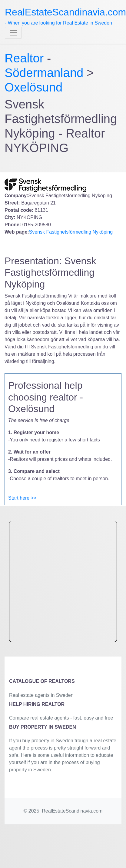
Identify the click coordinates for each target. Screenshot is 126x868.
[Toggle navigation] (13, 33)
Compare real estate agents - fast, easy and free (61, 718)
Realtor (26, 58)
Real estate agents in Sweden (41, 695)
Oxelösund (33, 87)
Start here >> (22, 498)
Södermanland (44, 73)
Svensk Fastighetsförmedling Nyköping (71, 232)
